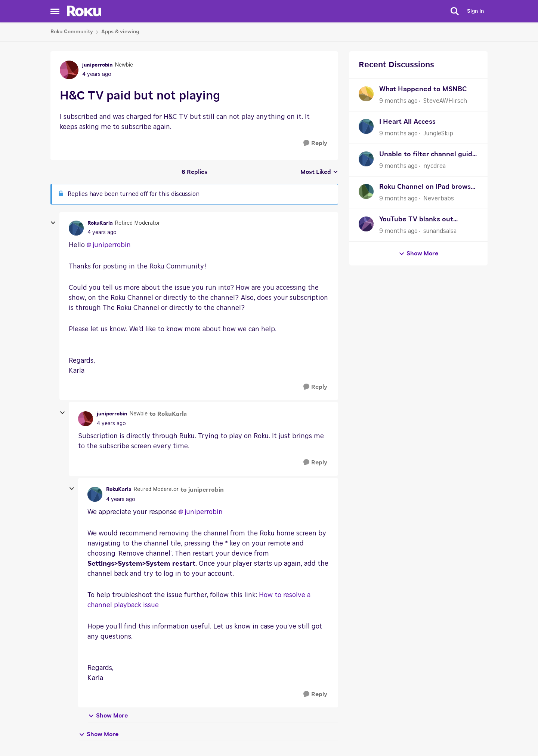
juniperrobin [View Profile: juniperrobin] (98, 65)
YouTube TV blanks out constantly (416, 220)
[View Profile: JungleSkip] (366, 126)
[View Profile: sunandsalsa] (366, 224)
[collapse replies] (53, 223)
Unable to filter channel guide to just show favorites (428, 155)
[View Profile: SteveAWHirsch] (366, 94)
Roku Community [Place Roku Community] (72, 32)
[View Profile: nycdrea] (366, 159)
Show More (108, 716)
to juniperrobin (202, 490)
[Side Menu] (55, 11)
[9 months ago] (398, 101)
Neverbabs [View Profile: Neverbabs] (439, 199)
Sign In (475, 11)
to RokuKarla (168, 414)
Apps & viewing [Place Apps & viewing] (120, 32)
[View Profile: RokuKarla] (76, 228)
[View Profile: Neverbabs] (366, 191)
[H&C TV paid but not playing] (102, 233)
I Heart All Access (407, 122)
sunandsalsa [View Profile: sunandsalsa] (440, 231)
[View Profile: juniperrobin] (69, 70)
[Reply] (315, 143)
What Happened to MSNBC (423, 89)
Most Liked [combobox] (319, 173)
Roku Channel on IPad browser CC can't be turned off (428, 188)
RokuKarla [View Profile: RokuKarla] (100, 223)
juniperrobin (112, 245)
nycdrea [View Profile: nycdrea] (435, 166)
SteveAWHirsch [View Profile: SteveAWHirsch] (445, 101)
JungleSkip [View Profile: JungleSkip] (438, 133)
